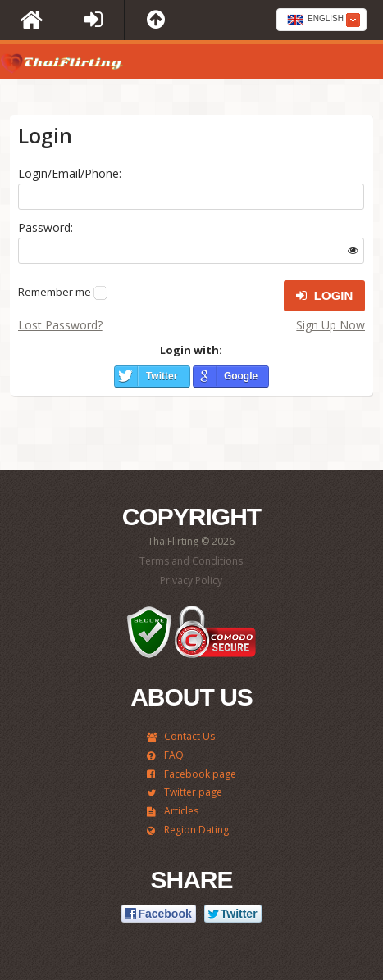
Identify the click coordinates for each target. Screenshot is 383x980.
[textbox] (321, 20)
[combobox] (321, 20)
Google (241, 376)
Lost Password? (60, 325)
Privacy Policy (191, 581)
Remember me (55, 292)
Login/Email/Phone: (70, 173)
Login (325, 296)
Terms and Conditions (191, 561)
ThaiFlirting (62, 66)
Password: (46, 227)
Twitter (162, 376)
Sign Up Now (331, 325)
